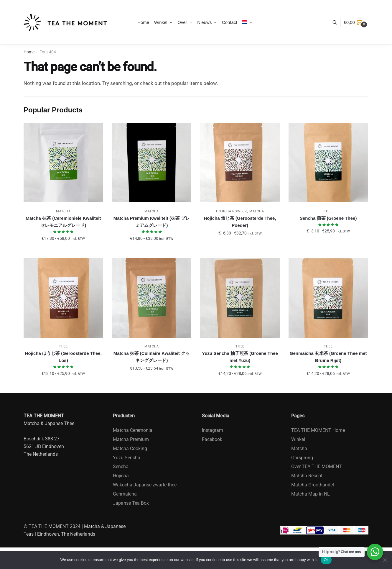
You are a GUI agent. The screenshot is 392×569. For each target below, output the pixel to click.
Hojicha (121, 476)
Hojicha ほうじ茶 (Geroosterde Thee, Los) (63, 357)
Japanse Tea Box (131, 503)
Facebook (212, 439)
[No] (385, 560)
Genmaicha (125, 494)
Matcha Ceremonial (133, 430)
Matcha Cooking (130, 449)
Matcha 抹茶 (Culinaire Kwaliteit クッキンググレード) (152, 357)
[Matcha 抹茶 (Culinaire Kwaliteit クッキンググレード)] (152, 298)
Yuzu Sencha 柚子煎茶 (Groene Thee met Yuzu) (240, 357)
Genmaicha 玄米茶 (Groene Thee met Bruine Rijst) (328, 357)
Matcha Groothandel (313, 485)
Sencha (121, 466)
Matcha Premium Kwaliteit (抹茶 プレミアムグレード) (152, 222)
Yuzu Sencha (127, 458)
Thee (328, 211)
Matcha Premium (131, 439)
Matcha (63, 211)
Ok (326, 560)
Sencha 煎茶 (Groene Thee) (328, 218)
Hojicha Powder (232, 211)
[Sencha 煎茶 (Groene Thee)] (328, 163)
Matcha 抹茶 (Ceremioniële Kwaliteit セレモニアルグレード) (63, 222)
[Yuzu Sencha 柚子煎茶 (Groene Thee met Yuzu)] (240, 298)
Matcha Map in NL (311, 494)
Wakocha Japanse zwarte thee (145, 485)
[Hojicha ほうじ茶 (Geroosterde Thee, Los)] (63, 298)
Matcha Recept (307, 476)
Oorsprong (302, 458)
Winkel (298, 439)
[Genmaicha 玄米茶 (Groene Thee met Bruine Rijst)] (328, 298)
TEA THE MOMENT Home (318, 430)
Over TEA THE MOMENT (317, 466)
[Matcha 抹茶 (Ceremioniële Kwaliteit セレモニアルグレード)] (63, 163)
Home (29, 52)
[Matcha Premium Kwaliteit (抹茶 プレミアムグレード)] (152, 163)
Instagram (213, 430)
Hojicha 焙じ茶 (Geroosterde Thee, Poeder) (240, 222)
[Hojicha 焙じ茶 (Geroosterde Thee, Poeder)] (240, 163)
